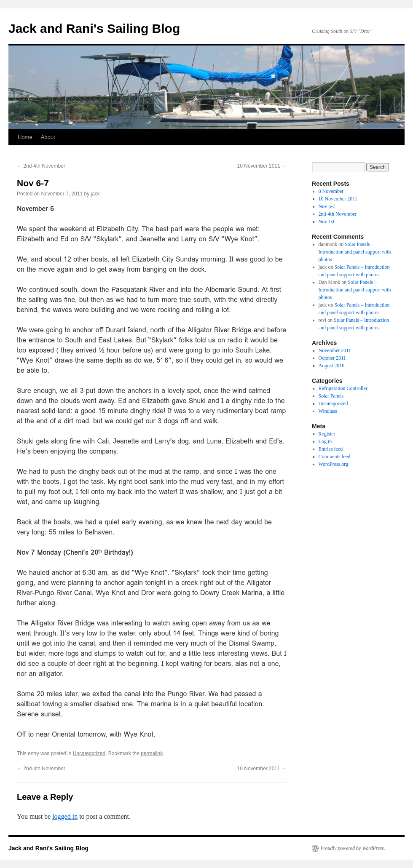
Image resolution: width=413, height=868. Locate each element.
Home (25, 137)
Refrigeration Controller (343, 388)
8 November (331, 191)
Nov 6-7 (327, 206)
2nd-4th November (41, 166)
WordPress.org (333, 464)
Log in (325, 441)
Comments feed (335, 457)
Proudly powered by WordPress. (353, 848)
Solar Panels (331, 396)
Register (327, 434)
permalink (152, 753)
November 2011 (335, 350)
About (48, 137)
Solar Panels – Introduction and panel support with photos (355, 252)
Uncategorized (89, 753)
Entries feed (331, 449)
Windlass (328, 411)
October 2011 (332, 358)
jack (95, 194)
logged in (65, 816)
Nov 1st (327, 222)
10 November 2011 (262, 166)
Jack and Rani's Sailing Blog (94, 28)
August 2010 (332, 366)
